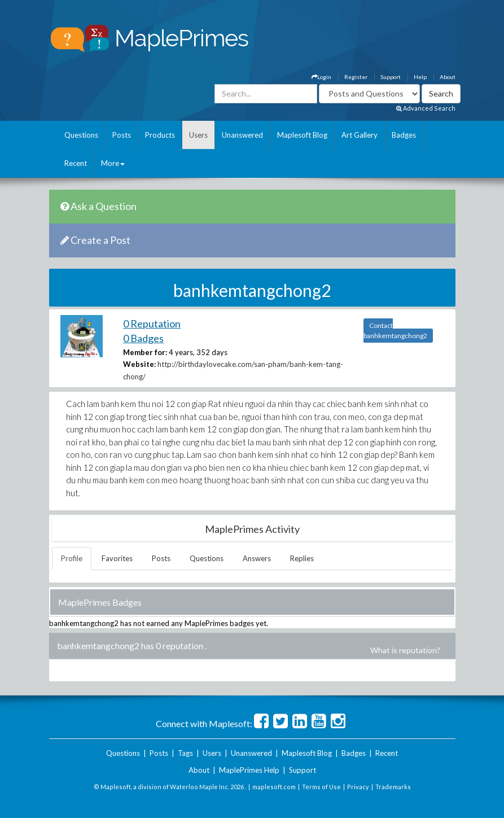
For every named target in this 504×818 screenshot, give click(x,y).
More (113, 163)
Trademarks (393, 787)
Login (321, 77)
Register (356, 77)
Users (198, 135)
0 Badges (143, 338)
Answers (257, 558)
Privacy (358, 787)
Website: (139, 364)
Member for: (145, 352)
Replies (302, 558)
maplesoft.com (274, 787)
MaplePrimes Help (249, 770)
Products (160, 135)
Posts (122, 135)
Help (420, 77)
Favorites (117, 558)
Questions (81, 135)
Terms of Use (321, 787)
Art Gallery (360, 135)
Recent (76, 163)
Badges (404, 135)
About (448, 77)
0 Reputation (152, 323)
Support (391, 77)
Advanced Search (426, 108)
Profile (72, 558)
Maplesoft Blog (302, 135)
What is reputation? (405, 650)
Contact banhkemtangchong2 (395, 331)
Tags (185, 753)
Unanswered (242, 135)
